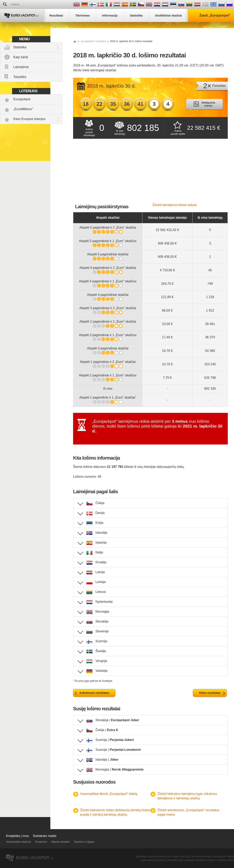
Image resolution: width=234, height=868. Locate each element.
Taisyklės (20, 77)
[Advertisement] (150, 173)
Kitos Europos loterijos (29, 119)
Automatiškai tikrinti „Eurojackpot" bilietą (109, 794)
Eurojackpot (22, 99)
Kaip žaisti (21, 57)
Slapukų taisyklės (60, 842)
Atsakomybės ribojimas (18, 842)
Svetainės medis (45, 836)
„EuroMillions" (23, 109)
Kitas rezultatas (210, 693)
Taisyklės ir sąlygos (84, 842)
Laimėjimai (21, 67)
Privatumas (41, 842)
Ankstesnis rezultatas (94, 693)
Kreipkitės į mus (17, 836)
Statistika (20, 47)
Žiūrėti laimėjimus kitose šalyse (175, 205)
